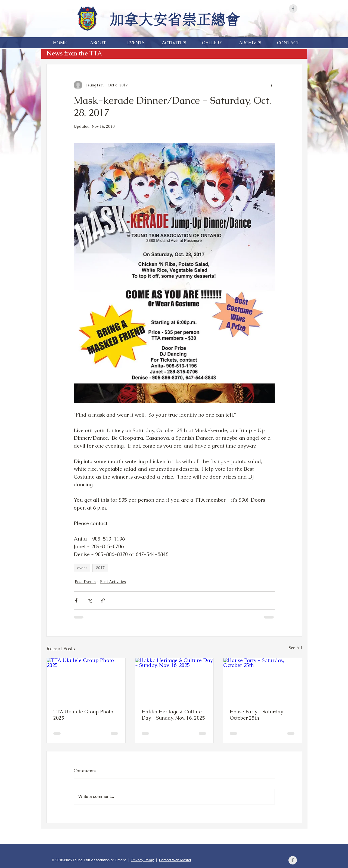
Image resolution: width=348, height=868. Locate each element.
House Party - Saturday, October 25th (257, 715)
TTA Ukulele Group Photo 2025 (83, 715)
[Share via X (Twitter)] (90, 600)
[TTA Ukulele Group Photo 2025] (86, 680)
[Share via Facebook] (76, 600)
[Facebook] (293, 9)
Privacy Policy (143, 860)
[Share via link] (103, 600)
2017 (100, 568)
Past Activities (113, 582)
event (82, 568)
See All (295, 648)
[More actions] (272, 85)
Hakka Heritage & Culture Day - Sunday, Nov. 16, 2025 (173, 715)
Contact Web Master (175, 860)
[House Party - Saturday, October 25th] (262, 680)
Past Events (85, 582)
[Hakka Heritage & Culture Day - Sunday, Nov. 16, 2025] (174, 680)
